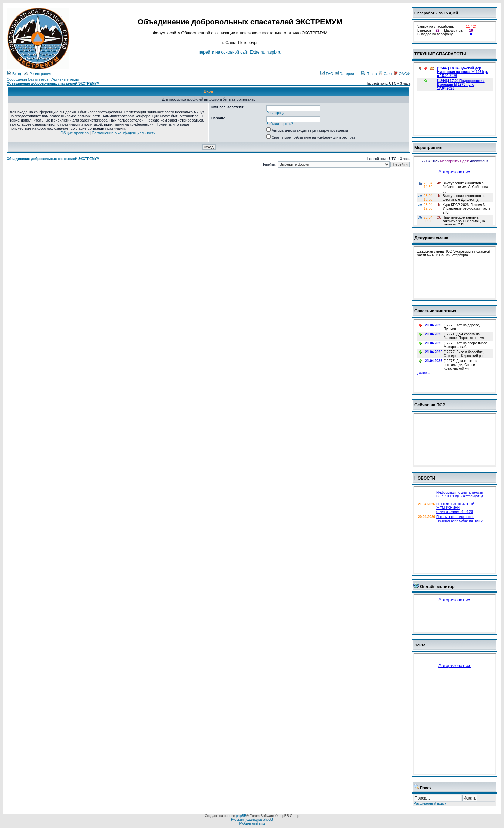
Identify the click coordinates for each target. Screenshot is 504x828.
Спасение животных (435, 311)
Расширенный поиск (430, 803)
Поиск (369, 74)
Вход (14, 74)
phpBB (241, 816)
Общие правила (74, 133)
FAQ (327, 74)
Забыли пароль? (280, 124)
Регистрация (38, 74)
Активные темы (65, 79)
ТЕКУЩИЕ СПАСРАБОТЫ (440, 54)
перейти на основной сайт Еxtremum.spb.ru (240, 52)
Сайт (386, 74)
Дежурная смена (431, 238)
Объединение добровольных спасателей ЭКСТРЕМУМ (53, 84)
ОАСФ (402, 74)
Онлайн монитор (437, 587)
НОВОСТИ (425, 478)
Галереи (344, 74)
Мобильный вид (252, 823)
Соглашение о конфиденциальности (124, 133)
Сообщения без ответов (27, 79)
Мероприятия (428, 148)
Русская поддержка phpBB (252, 820)
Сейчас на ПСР (430, 405)
